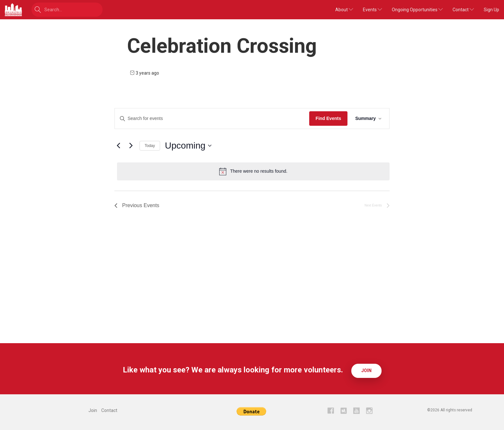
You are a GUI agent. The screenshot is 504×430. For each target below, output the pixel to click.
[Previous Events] (118, 146)
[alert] (253, 171)
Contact (463, 10)
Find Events (328, 118)
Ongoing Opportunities (417, 10)
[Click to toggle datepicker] (188, 146)
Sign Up (491, 10)
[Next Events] (131, 146)
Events (373, 10)
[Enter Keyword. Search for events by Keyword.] (212, 119)
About (344, 10)
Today (150, 146)
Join (366, 370)
